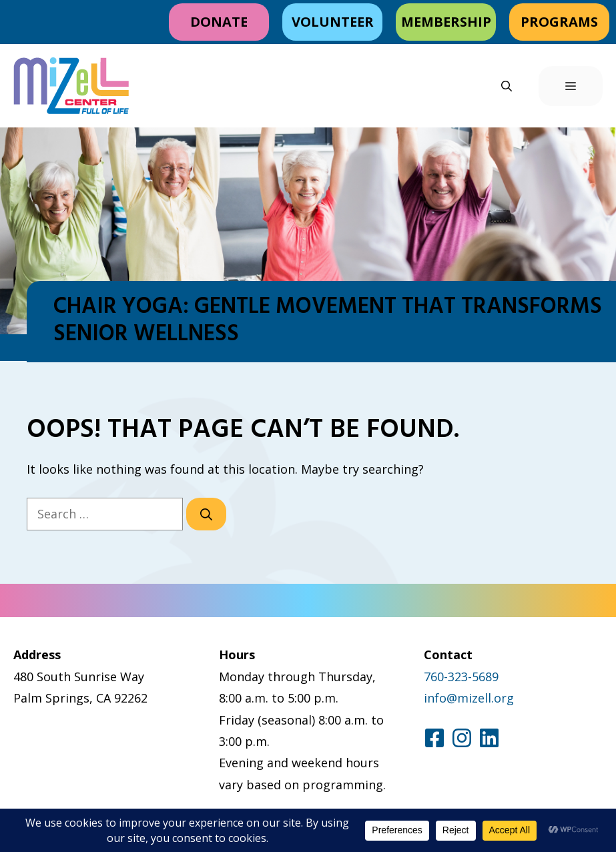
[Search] (206, 514)
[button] (507, 86)
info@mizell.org (469, 698)
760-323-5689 (461, 677)
